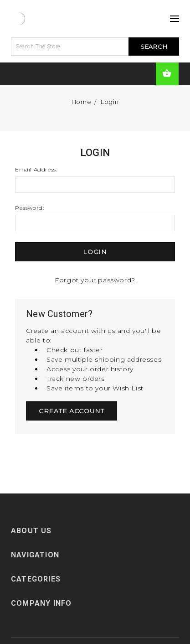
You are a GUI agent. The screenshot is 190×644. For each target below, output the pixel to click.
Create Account (72, 411)
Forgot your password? (95, 280)
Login (110, 102)
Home (81, 102)
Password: (29, 208)
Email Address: (36, 169)
